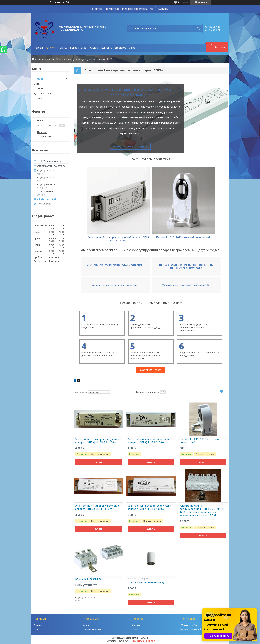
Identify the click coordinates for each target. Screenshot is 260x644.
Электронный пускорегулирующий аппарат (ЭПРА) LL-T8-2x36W (149, 441)
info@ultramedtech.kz (48, 199)
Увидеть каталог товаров (130, 146)
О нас (132, 48)
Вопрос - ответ (79, 48)
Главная (38, 48)
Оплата (94, 48)
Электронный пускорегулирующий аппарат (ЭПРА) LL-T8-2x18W (97, 507)
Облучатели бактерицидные (196, 625)
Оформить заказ (151, 370)
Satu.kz (145, 638)
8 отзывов (183, 2)
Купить (163, 9)
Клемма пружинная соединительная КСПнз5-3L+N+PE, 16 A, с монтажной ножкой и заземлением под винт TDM (202, 511)
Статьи (63, 48)
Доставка (121, 48)
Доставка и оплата (45, 94)
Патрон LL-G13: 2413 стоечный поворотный (200, 441)
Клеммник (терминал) (89, 579)
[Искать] (198, 28)
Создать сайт (56, 2)
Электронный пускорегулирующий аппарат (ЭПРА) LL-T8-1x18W (149, 507)
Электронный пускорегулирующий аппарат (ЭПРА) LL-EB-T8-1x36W (97, 441)
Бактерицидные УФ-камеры (195, 629)
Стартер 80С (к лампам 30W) (146, 582)
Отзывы (38, 89)
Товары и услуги (45, 59)
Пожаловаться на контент (143, 641)
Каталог (50, 48)
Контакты (107, 48)
